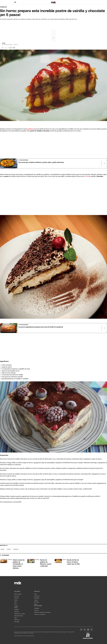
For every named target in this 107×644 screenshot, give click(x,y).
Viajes (16, 618)
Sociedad (16, 610)
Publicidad (37, 608)
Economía (17, 596)
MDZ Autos (17, 620)
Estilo (15, 602)
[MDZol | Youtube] (88, 630)
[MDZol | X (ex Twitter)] (92, 630)
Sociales (16, 606)
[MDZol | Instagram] (85, 630)
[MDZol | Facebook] (81, 630)
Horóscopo (37, 596)
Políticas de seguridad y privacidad (42, 612)
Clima (35, 594)
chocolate (16, 549)
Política (16, 608)
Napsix (4, 43)
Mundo (16, 600)
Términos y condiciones (40, 614)
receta (86, 176)
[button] (15, 2)
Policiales (16, 598)
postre (9, 549)
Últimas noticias (18, 594)
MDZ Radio (37, 598)
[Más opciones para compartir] (6, 48)
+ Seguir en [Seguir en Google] (12, 48)
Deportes (16, 612)
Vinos (16, 604)
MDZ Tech (37, 602)
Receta (2, 549)
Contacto (36, 610)
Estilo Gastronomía (19, 616)
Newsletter (17, 622)
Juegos (36, 600)
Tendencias (3, 7)
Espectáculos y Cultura (20, 614)
